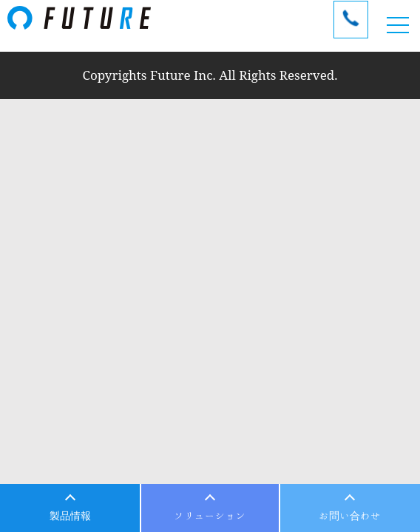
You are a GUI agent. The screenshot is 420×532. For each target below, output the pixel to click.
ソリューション (210, 516)
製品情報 (70, 516)
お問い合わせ (350, 516)
